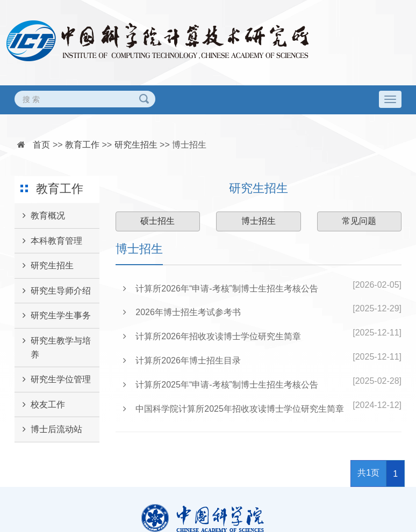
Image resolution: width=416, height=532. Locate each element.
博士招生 (189, 145)
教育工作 (82, 145)
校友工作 (40, 405)
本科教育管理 (48, 241)
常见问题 (359, 221)
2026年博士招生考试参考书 (182, 312)
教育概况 (40, 216)
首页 (41, 145)
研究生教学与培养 (53, 344)
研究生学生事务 (53, 316)
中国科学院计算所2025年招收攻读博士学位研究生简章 (234, 409)
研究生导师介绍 (53, 291)
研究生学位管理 (53, 380)
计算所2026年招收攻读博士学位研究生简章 (212, 336)
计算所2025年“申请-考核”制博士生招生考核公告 (221, 385)
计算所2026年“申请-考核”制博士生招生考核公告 (221, 289)
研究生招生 (136, 145)
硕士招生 (157, 221)
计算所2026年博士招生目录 (182, 360)
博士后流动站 (48, 429)
